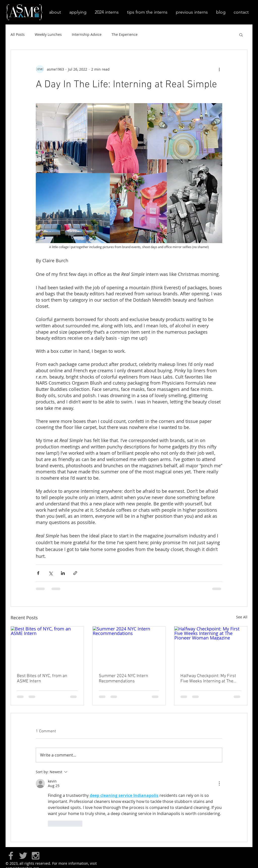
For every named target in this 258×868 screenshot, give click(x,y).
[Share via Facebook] (38, 573)
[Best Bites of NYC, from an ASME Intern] (47, 647)
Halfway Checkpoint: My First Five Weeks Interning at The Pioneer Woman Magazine (208, 679)
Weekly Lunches (48, 34)
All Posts (18, 34)
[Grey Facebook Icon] (11, 856)
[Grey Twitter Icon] (23, 856)
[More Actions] (219, 784)
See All (242, 617)
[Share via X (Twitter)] (51, 573)
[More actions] (219, 69)
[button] (55, 12)
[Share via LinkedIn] (63, 573)
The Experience (125, 34)
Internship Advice (87, 34)
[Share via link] (75, 573)
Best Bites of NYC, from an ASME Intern (42, 679)
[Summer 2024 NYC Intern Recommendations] (129, 647)
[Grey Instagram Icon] (36, 856)
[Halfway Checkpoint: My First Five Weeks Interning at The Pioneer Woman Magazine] (211, 647)
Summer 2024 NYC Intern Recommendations (123, 679)
